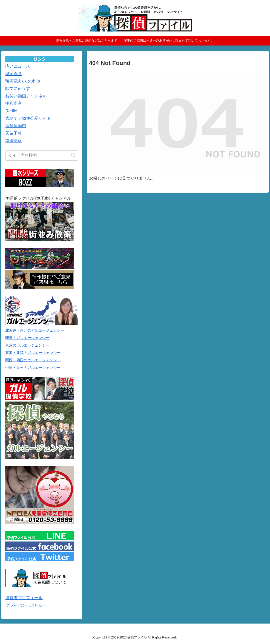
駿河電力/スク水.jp (23, 81)
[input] (42, 155)
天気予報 (14, 133)
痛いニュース (18, 66)
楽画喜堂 (14, 74)
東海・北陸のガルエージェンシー (33, 353)
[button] (73, 155)
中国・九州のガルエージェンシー (33, 368)
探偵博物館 (16, 126)
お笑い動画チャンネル (26, 96)
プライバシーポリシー (26, 605)
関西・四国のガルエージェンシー (33, 360)
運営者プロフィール (24, 598)
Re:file (11, 111)
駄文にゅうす (18, 88)
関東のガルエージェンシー (27, 338)
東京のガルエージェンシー (27, 345)
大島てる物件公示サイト (28, 118)
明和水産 (14, 103)
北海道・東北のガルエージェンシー (35, 330)
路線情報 (14, 141)
